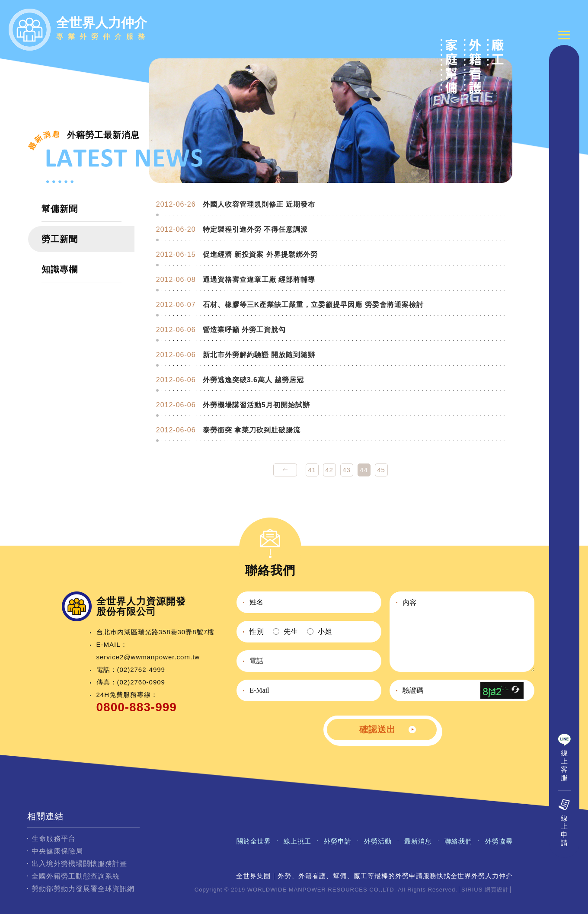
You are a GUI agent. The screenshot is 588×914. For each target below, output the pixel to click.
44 (364, 470)
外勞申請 (338, 841)
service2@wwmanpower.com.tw (148, 657)
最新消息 (418, 841)
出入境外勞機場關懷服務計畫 (79, 864)
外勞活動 (378, 841)
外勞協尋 (499, 841)
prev (285, 470)
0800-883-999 (137, 707)
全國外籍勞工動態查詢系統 (76, 876)
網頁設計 (497, 890)
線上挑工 (297, 841)
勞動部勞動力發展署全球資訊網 (83, 889)
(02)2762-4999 (141, 670)
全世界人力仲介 (103, 30)
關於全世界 (254, 841)
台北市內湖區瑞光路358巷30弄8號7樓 (155, 632)
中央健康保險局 (57, 851)
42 (329, 470)
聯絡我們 (458, 841)
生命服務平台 (54, 839)
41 (312, 470)
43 (347, 470)
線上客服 (564, 776)
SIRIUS (472, 890)
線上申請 (564, 841)
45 (381, 470)
